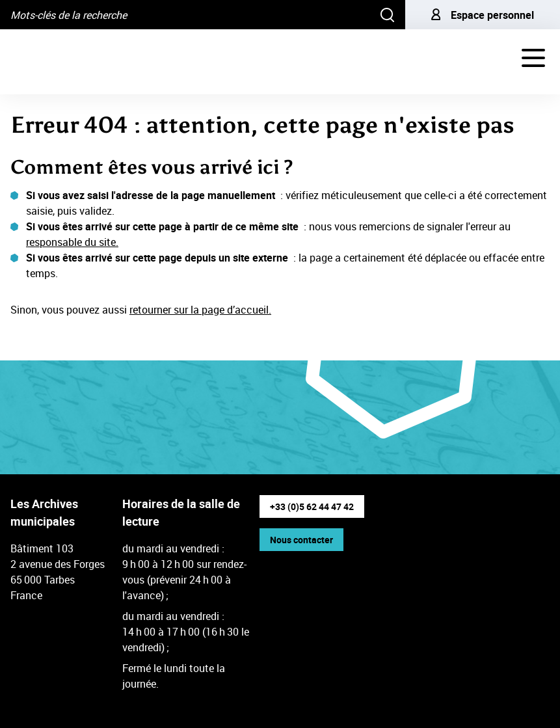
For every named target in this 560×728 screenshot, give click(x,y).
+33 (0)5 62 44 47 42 (312, 506)
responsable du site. (72, 242)
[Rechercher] (387, 15)
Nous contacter (301, 540)
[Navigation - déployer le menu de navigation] (533, 58)
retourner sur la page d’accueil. (200, 310)
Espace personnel (483, 15)
